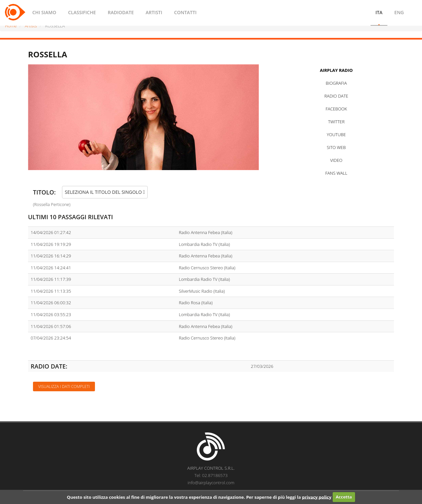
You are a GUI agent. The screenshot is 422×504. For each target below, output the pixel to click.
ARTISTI (154, 12)
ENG (399, 12)
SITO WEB (336, 147)
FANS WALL (336, 173)
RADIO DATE (336, 96)
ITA (379, 12)
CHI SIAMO (44, 12)
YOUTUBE (336, 134)
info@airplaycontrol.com (211, 483)
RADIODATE (121, 12)
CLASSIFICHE (82, 12)
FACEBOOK (336, 109)
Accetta (344, 497)
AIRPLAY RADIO (336, 70)
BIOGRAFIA (336, 83)
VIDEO (336, 160)
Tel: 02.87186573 (211, 475)
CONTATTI (185, 12)
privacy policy (317, 497)
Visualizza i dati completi (64, 386)
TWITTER (336, 122)
